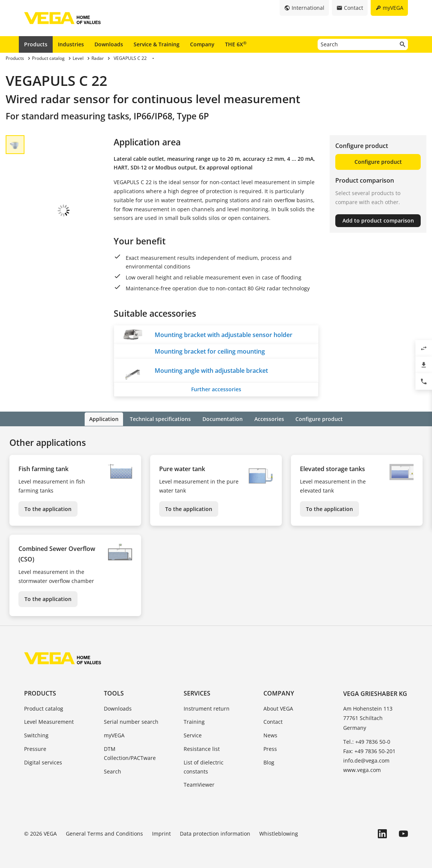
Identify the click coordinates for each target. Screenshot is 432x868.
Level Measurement (49, 721)
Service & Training (157, 44)
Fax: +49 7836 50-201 (369, 750)
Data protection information (215, 833)
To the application (48, 508)
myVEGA (114, 735)
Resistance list (202, 748)
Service (193, 735)
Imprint (161, 833)
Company (202, 44)
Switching (36, 735)
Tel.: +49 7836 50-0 (367, 741)
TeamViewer (199, 784)
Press (270, 748)
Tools (114, 693)
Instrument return (207, 708)
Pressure (35, 748)
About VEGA (278, 708)
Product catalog (44, 708)
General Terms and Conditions (104, 833)
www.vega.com (362, 770)
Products (36, 44)
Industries (71, 44)
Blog (269, 762)
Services (197, 693)
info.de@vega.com (366, 760)
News (270, 735)
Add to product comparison (378, 220)
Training (194, 721)
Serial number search (131, 721)
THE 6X (236, 44)
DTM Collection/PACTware (130, 753)
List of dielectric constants (204, 766)
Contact (273, 721)
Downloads (109, 44)
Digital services (43, 762)
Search (113, 771)
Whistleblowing (279, 833)
